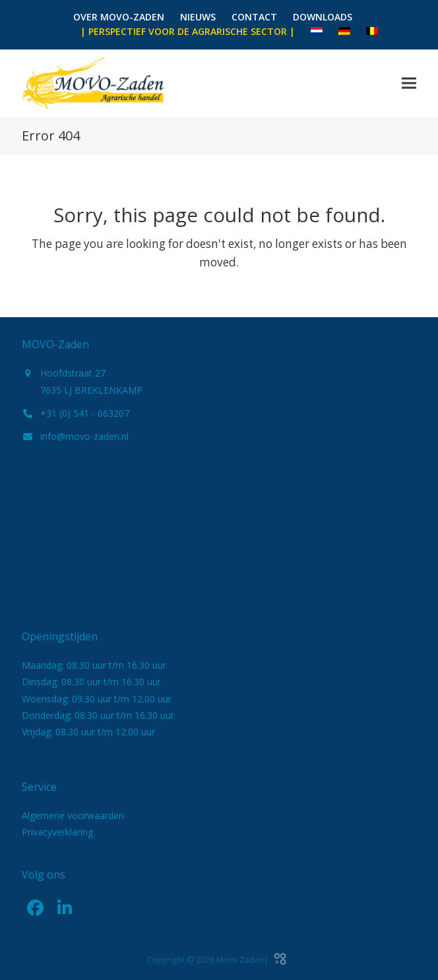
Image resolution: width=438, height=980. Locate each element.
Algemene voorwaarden (73, 815)
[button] (409, 83)
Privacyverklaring (57, 832)
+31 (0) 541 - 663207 (85, 413)
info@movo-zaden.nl (84, 436)
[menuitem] (317, 32)
